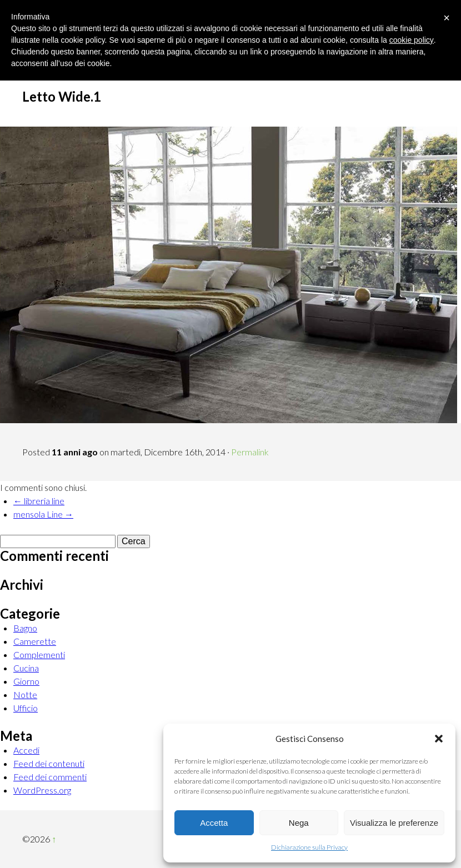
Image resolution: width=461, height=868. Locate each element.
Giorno (26, 681)
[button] (439, 739)
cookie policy (412, 40)
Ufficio (26, 708)
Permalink (250, 452)
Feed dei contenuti (49, 763)
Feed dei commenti (50, 777)
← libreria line (39, 501)
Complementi (39, 654)
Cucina (26, 668)
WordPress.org (42, 790)
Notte (25, 694)
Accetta (214, 823)
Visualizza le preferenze (394, 823)
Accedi (26, 750)
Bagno (25, 628)
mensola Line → (43, 514)
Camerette (35, 641)
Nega (299, 823)
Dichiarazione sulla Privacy (309, 847)
